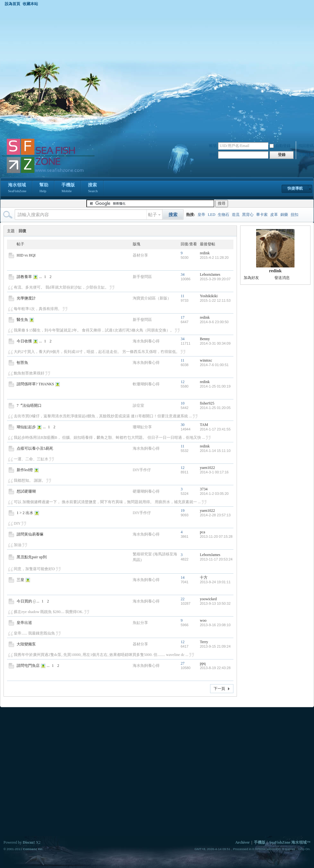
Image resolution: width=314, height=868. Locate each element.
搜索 (93, 188)
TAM (204, 425)
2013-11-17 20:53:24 (216, 559)
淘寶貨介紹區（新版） (152, 298)
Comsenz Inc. (33, 849)
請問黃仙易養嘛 (30, 534)
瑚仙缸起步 (26, 427)
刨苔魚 (22, 363)
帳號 (213, 146)
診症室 (138, 405)
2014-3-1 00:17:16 (214, 472)
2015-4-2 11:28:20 (214, 258)
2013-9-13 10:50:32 (215, 603)
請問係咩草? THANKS (35, 384)
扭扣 (294, 215)
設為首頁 (12, 4)
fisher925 (207, 403)
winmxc (206, 360)
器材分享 (140, 255)
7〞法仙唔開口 (29, 405)
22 (183, 599)
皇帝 (201, 215)
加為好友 (251, 278)
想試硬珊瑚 (26, 491)
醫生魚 (22, 320)
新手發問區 (142, 277)
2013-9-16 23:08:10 (215, 625)
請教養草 (24, 277)
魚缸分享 (140, 623)
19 (183, 511)
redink (205, 253)
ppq (203, 663)
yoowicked (208, 599)
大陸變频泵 (26, 644)
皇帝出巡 (24, 623)
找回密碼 (306, 146)
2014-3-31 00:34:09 (215, 343)
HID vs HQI (26, 255)
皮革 (274, 215)
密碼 (213, 155)
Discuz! (29, 842)
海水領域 (17, 188)
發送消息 (282, 278)
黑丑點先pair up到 (32, 557)
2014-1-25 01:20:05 (215, 408)
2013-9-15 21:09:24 (215, 646)
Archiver (242, 842)
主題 (11, 231)
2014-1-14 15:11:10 (215, 451)
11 (183, 296)
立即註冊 (306, 155)
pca (203, 532)
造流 (236, 215)
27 (183, 663)
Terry (204, 642)
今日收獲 (24, 341)
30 (183, 425)
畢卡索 (262, 215)
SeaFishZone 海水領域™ (290, 842)
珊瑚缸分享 (142, 427)
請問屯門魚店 (28, 666)
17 (183, 317)
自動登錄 (280, 146)
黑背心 (248, 215)
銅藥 (284, 215)
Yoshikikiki (209, 296)
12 (183, 382)
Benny (205, 339)
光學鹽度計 (26, 298)
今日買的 (24, 601)
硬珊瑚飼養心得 (146, 491)
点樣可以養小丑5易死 (35, 448)
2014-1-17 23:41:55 (215, 429)
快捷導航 (295, 188)
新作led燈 (25, 470)
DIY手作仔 (142, 470)
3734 (204, 489)
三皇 (20, 580)
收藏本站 (30, 4)
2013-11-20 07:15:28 (216, 536)
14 (183, 577)
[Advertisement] (66, 72)
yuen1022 (207, 468)
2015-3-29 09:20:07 (215, 279)
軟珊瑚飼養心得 (146, 384)
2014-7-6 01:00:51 (214, 365)
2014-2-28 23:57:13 (215, 515)
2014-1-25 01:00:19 (215, 386)
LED (212, 215)
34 (183, 274)
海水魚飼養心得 (146, 341)
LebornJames (210, 274)
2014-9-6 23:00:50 (214, 322)
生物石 (224, 215)
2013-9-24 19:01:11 (215, 582)
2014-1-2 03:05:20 (214, 494)
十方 (204, 577)
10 (183, 403)
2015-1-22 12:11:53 (215, 300)
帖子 (153, 215)
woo (203, 620)
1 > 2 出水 (25, 513)
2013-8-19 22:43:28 (215, 668)
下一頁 (219, 689)
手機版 (68, 188)
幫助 (44, 188)
